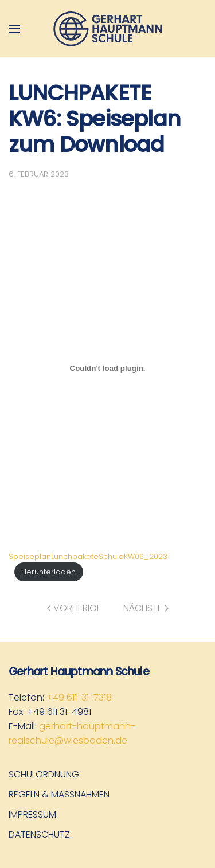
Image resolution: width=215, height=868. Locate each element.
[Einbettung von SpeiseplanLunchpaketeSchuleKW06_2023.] (107, 369)
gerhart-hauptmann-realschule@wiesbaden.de (72, 733)
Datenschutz (39, 834)
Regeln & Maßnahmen (59, 794)
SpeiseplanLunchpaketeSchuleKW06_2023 (88, 556)
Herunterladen (48, 572)
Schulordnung (44, 774)
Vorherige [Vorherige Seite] (74, 608)
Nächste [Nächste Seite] (146, 608)
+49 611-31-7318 (79, 697)
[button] (14, 29)
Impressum (32, 814)
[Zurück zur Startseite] (108, 29)
